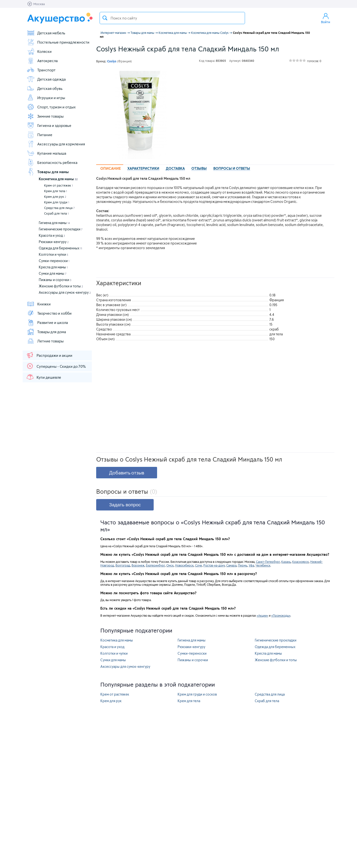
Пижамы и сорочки (55, 280)
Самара (231, 565)
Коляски (39, 51)
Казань (286, 562)
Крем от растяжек (58, 185)
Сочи (198, 565)
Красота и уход (52, 235)
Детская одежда (46, 79)
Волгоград (123, 565)
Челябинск (263, 565)
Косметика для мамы (58, 179)
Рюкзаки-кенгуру (54, 242)
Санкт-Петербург (268, 562)
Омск (170, 565)
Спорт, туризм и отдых (51, 107)
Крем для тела (56, 191)
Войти (326, 18)
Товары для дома (46, 332)
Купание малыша (47, 153)
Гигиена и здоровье (49, 125)
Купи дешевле (44, 377)
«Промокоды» (281, 615)
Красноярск (301, 562)
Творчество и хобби (49, 313)
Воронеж (138, 565)
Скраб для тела (56, 213)
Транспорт (41, 70)
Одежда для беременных (60, 248)
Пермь (243, 565)
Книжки (39, 304)
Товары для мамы (48, 172)
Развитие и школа (47, 322)
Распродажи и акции (49, 355)
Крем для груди (57, 202)
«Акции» (262, 615)
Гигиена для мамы (54, 223)
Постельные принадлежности (58, 42)
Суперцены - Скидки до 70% (56, 366)
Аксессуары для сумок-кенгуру (65, 292)
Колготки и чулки (53, 254)
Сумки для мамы (53, 273)
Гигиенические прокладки (61, 229)
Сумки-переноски (54, 261)
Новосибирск (184, 565)
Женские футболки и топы (61, 286)
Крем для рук (55, 197)
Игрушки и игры (46, 98)
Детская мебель (46, 33)
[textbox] (172, 18)
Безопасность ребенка (52, 162)
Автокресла (42, 61)
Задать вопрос (125, 505)
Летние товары (45, 341)
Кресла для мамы (53, 267)
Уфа (251, 565)
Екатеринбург (155, 565)
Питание (40, 135)
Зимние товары (45, 116)
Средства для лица (59, 208)
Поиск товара (105, 18)
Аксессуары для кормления (56, 144)
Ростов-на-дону (214, 565)
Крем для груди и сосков (197, 694)
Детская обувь (45, 88)
